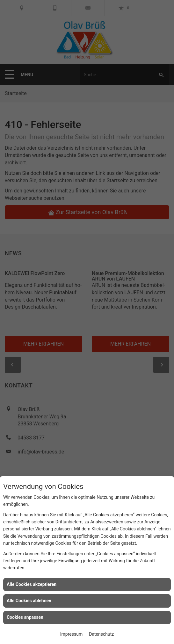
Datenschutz (101, 634)
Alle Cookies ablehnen (29, 601)
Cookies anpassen (25, 617)
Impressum (71, 634)
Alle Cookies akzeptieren (32, 584)
